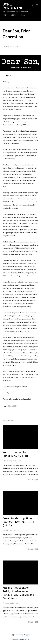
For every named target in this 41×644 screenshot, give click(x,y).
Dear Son (12, 406)
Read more (33, 480)
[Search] (32, 4)
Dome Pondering (13, 6)
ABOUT (13, 15)
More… (23, 15)
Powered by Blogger (21, 635)
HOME (4, 15)
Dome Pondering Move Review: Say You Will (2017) (18, 522)
